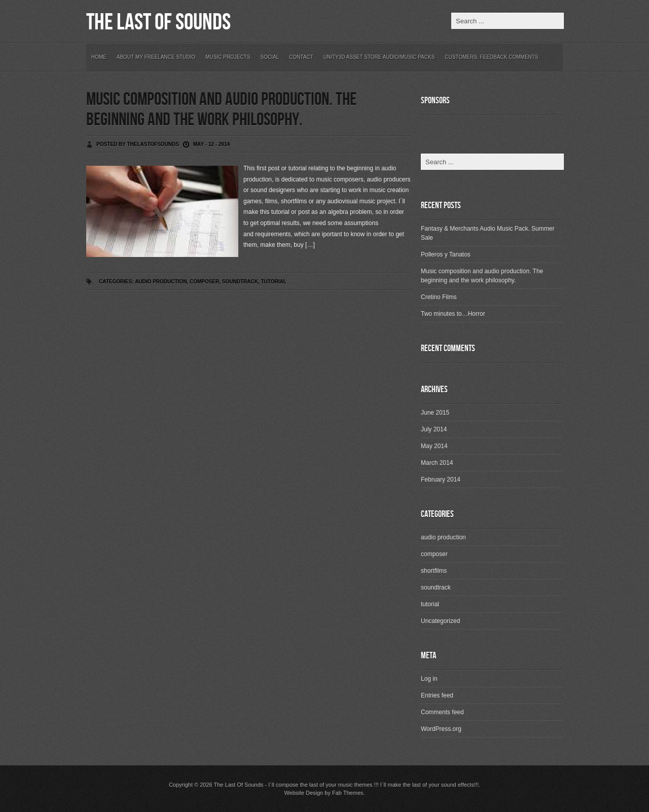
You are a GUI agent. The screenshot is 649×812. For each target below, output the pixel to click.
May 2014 (434, 446)
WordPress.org (441, 729)
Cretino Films (439, 297)
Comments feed (442, 712)
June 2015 (435, 413)
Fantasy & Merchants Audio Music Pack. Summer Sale (488, 233)
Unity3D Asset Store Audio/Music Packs (379, 57)
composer (204, 282)
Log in (429, 679)
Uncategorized (440, 621)
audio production (161, 282)
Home (99, 57)
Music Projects (228, 57)
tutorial (274, 282)
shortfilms (434, 571)
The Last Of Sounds (158, 23)
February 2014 (441, 479)
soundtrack (240, 282)
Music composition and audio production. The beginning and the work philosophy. (221, 110)
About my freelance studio (156, 57)
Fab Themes (348, 793)
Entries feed (437, 695)
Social (270, 57)
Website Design (303, 793)
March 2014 (437, 463)
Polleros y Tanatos (446, 254)
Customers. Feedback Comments (491, 57)
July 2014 (434, 429)
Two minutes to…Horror (453, 314)
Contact (301, 57)
